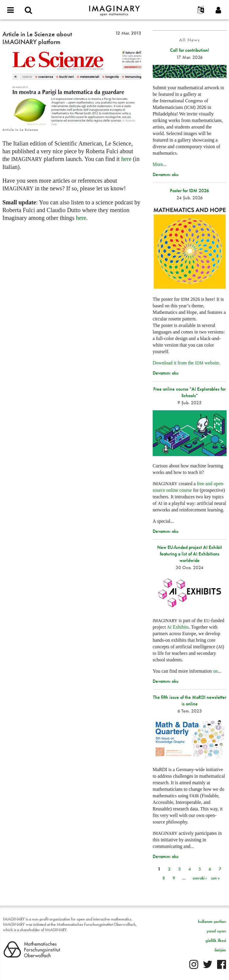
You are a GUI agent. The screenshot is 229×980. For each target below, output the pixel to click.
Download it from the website (186, 363)
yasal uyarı (216, 931)
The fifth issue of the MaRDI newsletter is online (190, 700)
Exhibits (178, 627)
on (215, 671)
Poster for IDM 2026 (189, 191)
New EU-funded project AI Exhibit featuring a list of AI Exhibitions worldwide (189, 554)
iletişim (220, 950)
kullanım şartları (212, 921)
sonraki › (200, 878)
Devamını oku (166, 174)
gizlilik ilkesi (216, 940)
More (158, 164)
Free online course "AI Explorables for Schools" (189, 392)
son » (215, 878)
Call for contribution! (189, 50)
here (126, 159)
